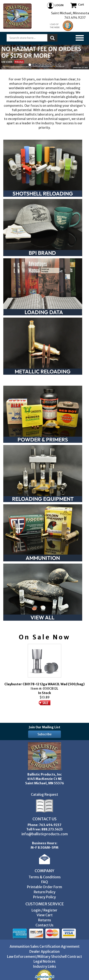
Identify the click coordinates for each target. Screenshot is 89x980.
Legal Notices (44, 961)
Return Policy (45, 892)
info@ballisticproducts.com (45, 834)
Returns (45, 920)
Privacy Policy (44, 897)
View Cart (45, 915)
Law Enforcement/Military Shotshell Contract (44, 956)
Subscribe (44, 734)
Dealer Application (44, 951)
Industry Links (44, 966)
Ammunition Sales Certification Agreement (45, 946)
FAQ (45, 882)
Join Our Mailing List (44, 727)
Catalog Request (44, 794)
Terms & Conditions (45, 877)
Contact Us (44, 925)
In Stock (44, 674)
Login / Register (44, 910)
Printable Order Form (44, 887)
